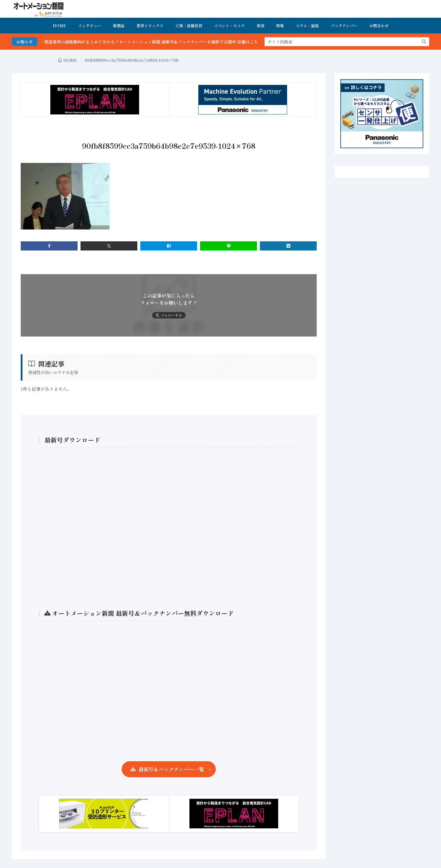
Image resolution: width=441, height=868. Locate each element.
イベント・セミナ (229, 26)
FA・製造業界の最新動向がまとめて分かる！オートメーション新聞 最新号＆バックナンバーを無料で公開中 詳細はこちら (159, 42)
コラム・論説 (307, 26)
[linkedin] (288, 246)
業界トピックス (150, 26)
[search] (424, 42)
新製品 (119, 26)
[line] (228, 246)
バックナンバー (344, 26)
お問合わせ (379, 26)
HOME (59, 26)
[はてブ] (169, 246)
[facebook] (49, 246)
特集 (280, 26)
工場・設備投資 (189, 26)
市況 (260, 26)
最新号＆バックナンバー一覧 (171, 769)
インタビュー (90, 26)
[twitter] (109, 246)
